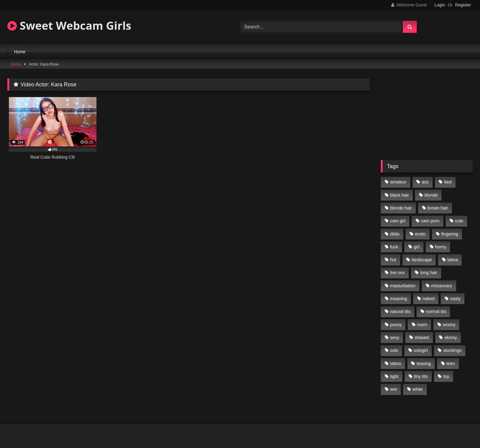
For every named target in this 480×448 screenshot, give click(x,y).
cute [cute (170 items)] (459, 221)
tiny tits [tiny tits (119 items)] (421, 376)
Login (440, 5)
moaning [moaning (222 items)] (398, 299)
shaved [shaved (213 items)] (422, 337)
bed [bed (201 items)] (448, 182)
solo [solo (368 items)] (394, 350)
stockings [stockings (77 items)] (452, 350)
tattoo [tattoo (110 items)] (396, 363)
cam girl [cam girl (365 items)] (398, 221)
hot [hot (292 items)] (393, 260)
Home (20, 52)
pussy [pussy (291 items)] (396, 325)
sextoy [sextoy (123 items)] (449, 325)
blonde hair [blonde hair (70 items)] (401, 208)
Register (463, 5)
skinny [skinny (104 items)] (451, 337)
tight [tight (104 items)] (394, 376)
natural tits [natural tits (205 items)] (400, 311)
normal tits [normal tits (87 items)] (436, 311)
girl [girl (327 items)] (417, 247)
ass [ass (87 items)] (425, 182)
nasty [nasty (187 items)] (455, 299)
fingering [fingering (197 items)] (450, 234)
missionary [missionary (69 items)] (442, 286)
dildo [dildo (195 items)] (395, 234)
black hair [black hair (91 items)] (399, 195)
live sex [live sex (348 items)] (397, 273)
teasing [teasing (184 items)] (424, 363)
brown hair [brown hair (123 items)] (438, 208)
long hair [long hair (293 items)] (429, 273)
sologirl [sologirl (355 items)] (421, 350)
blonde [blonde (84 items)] (431, 195)
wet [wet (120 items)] (393, 389)
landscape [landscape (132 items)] (422, 260)
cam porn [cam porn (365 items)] (430, 221)
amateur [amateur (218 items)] (398, 182)
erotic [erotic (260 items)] (420, 234)
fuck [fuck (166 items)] (394, 247)
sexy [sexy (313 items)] (395, 337)
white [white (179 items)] (418, 389)
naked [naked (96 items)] (428, 299)
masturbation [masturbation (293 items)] (403, 286)
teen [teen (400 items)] (451, 363)
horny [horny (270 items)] (441, 247)
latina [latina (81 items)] (453, 260)
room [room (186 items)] (422, 325)
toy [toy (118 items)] (446, 376)
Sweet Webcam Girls (69, 26)
